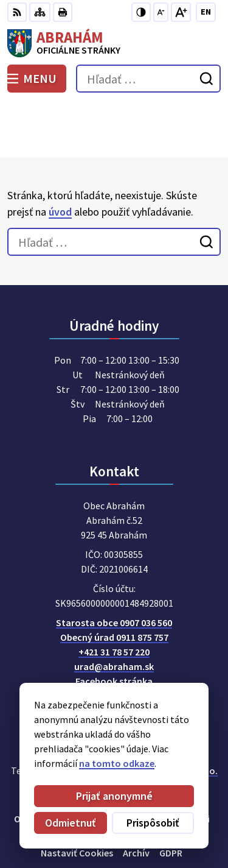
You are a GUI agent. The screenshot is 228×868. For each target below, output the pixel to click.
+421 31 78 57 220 (114, 597)
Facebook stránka (114, 626)
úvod (60, 156)
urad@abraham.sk (114, 612)
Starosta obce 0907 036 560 (114, 568)
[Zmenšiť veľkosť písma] (161, 12)
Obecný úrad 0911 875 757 (114, 582)
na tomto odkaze (117, 763)
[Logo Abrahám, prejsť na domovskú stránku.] (114, 43)
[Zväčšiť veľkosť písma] (181, 12)
